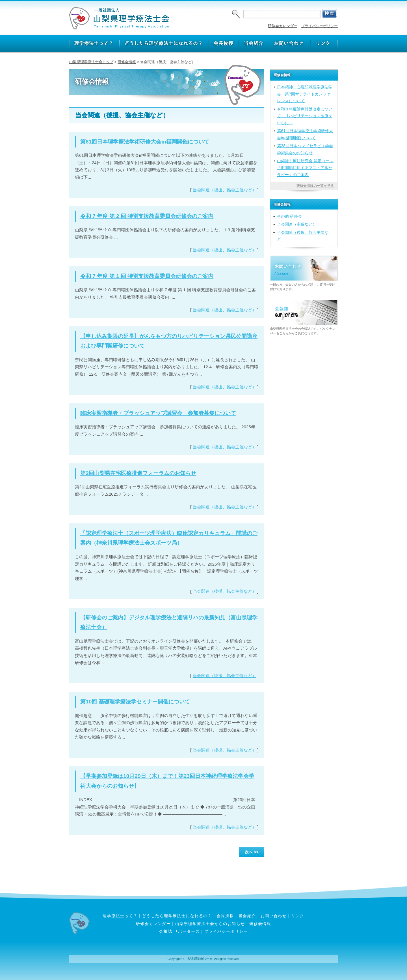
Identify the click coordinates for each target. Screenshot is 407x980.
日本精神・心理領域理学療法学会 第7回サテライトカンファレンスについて (305, 94)
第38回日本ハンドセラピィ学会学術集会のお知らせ (305, 149)
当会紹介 (247, 916)
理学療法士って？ (120, 916)
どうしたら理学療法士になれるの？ (177, 916)
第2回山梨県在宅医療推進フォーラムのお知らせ (138, 473)
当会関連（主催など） (297, 224)
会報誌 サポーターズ (179, 931)
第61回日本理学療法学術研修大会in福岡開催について (145, 142)
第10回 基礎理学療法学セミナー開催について (135, 702)
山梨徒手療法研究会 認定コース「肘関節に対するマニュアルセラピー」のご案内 (305, 168)
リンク (298, 916)
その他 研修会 (289, 216)
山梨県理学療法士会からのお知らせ (210, 924)
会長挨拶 (225, 916)
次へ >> (252, 852)
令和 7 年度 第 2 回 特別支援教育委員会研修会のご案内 (147, 216)
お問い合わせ (274, 916)
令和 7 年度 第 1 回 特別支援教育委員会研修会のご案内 (147, 276)
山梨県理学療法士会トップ (91, 62)
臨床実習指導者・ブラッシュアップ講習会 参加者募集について (158, 413)
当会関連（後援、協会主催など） (225, 190)
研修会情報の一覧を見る (315, 186)
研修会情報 (127, 62)
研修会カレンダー (283, 26)
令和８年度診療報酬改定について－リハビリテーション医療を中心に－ (305, 116)
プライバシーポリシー (319, 26)
